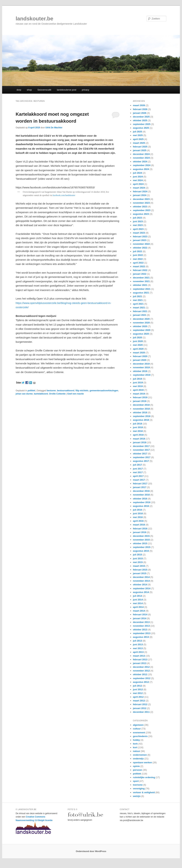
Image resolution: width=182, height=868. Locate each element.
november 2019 (141, 367)
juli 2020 (137, 338)
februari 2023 (140, 236)
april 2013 (138, 652)
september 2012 (142, 678)
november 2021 (141, 281)
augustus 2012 (141, 682)
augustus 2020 (141, 334)
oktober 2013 (140, 630)
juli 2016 (137, 510)
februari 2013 (140, 660)
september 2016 (142, 502)
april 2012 (138, 697)
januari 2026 (140, 113)
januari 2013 (140, 663)
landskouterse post (67, 90)
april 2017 (138, 476)
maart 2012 (139, 701)
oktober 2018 (140, 412)
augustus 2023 (141, 214)
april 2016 (138, 521)
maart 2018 (139, 439)
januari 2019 (140, 401)
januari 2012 (140, 708)
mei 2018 (138, 431)
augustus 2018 (141, 420)
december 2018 (141, 405)
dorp (19, 90)
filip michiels (82, 391)
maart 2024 (139, 188)
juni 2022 (138, 255)
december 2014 (141, 577)
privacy (86, 90)
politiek (31, 391)
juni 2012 (138, 689)
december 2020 (141, 319)
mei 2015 (138, 562)
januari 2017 (140, 487)
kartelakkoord (41, 394)
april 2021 (138, 304)
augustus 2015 (141, 551)
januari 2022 (140, 274)
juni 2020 (138, 341)
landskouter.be (34, 19)
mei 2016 (138, 517)
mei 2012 (138, 693)
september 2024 (142, 165)
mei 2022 (138, 259)
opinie (136, 766)
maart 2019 (139, 394)
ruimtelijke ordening (144, 777)
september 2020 (142, 330)
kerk (135, 744)
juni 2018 (138, 427)
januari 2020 (140, 360)
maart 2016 (139, 525)
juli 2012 (137, 686)
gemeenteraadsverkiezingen (104, 391)
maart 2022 (139, 266)
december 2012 (141, 667)
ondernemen (140, 755)
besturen (51, 391)
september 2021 (142, 289)
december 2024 (141, 154)
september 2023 (142, 210)
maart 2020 (139, 353)
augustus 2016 (141, 506)
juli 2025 (137, 132)
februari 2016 (140, 529)
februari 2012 (140, 704)
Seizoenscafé (44, 90)
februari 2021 (140, 311)
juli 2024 (137, 173)
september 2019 (142, 375)
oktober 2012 (140, 674)
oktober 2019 (140, 371)
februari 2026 (140, 109)
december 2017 (141, 446)
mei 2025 (138, 135)
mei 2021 (138, 300)
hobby (136, 740)
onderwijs (138, 759)
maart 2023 (139, 233)
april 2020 (138, 349)
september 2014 (142, 588)
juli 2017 (137, 465)
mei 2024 (138, 180)
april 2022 (138, 263)
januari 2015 (140, 573)
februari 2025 (140, 147)
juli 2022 (137, 251)
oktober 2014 (140, 585)
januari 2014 (140, 618)
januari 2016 (140, 532)
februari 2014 (140, 614)
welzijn (137, 796)
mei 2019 (138, 386)
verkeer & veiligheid (144, 792)
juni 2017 (138, 469)
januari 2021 (140, 315)
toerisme (138, 785)
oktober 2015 (140, 543)
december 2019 (141, 364)
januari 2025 (140, 150)
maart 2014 (139, 611)
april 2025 (138, 139)
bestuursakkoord (66, 391)
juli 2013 (137, 641)
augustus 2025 (141, 128)
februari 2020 (140, 356)
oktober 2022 (140, 248)
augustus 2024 (141, 169)
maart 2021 (139, 308)
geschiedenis (140, 736)
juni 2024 (138, 177)
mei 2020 (138, 345)
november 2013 (141, 626)
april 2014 (138, 607)
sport (136, 781)
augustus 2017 (141, 461)
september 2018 (142, 416)
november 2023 (141, 203)
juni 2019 (138, 383)
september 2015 (142, 547)
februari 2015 (140, 570)
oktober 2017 (140, 454)
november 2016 (141, 495)
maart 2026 (139, 105)
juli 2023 (137, 218)
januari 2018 (140, 442)
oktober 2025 (140, 120)
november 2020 (141, 323)
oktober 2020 (140, 326)
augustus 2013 (141, 637)
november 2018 (141, 409)
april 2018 (138, 435)
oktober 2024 (140, 162)
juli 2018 (137, 424)
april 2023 (138, 229)
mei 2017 (138, 472)
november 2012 (141, 671)
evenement (139, 733)
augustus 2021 (141, 293)
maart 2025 (139, 143)
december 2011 (141, 712)
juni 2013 (138, 644)
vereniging (139, 789)
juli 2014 (137, 596)
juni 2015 (138, 558)
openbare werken (142, 762)
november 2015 (141, 540)
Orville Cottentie (57, 394)
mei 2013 (138, 648)
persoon (137, 770)
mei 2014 (138, 603)
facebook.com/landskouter (64, 195)
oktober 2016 (140, 499)
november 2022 (141, 244)
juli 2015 (137, 555)
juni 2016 (138, 513)
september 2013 (142, 633)
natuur (136, 751)
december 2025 (141, 117)
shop (29, 90)
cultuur (137, 729)
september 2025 (142, 124)
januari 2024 (140, 195)
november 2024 (141, 158)
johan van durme (24, 394)
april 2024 (138, 184)
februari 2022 (140, 270)
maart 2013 (139, 656)
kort (135, 747)
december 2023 (141, 199)
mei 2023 (138, 225)
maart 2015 (139, 566)
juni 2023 (138, 221)
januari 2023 (140, 240)
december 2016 (141, 491)
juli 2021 (137, 296)
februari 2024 (140, 191)
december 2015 (141, 536)
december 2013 (141, 622)
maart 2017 (139, 480)
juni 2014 (138, 600)
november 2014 (141, 581)
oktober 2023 (140, 207)
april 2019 (138, 390)
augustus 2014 (141, 592)
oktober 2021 (140, 285)
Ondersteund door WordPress (91, 851)
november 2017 (141, 450)
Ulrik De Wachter (54, 128)
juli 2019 (137, 379)
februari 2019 (140, 397)
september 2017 (142, 457)
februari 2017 (140, 484)
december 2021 (141, 278)
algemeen (138, 725)
